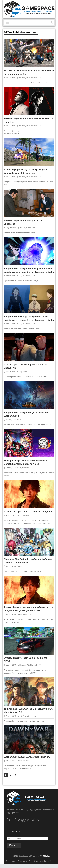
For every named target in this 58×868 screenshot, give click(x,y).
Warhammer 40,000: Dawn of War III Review (27, 757)
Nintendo (22, 78)
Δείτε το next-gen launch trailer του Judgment (28, 512)
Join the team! (46, 861)
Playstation (33, 78)
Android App (33, 861)
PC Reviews (24, 761)
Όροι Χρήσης (11, 861)
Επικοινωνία (22, 861)
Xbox (41, 78)
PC (27, 78)
